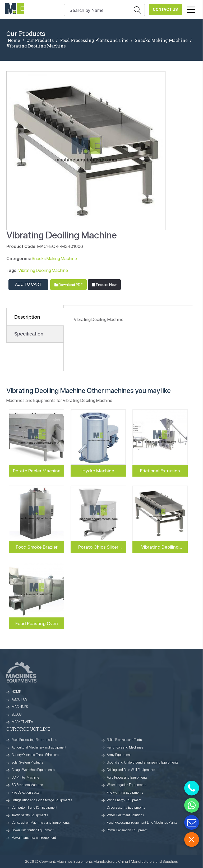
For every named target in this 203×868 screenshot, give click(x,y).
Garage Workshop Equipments (33, 770)
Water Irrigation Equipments (126, 785)
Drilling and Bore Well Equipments (131, 770)
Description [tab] (27, 317)
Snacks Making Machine (161, 40)
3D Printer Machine (25, 777)
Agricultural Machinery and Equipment (39, 747)
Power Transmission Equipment (34, 838)
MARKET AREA (22, 722)
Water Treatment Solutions (125, 815)
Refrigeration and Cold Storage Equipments (42, 800)
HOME (16, 692)
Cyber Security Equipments (126, 807)
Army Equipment (119, 755)
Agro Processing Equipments (127, 777)
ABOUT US (19, 699)
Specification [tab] (29, 334)
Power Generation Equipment (127, 830)
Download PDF (68, 285)
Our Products (40, 40)
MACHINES (20, 707)
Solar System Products (27, 762)
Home (14, 40)
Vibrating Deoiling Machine (43, 270)
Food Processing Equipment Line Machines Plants (142, 823)
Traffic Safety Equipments (30, 815)
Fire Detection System (27, 792)
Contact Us (165, 9)
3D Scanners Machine (27, 785)
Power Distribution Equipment (33, 830)
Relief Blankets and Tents (124, 740)
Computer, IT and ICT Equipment (34, 807)
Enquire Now (104, 285)
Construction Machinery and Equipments (41, 823)
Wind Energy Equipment (124, 800)
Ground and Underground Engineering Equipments (143, 762)
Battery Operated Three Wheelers (35, 755)
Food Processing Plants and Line (94, 40)
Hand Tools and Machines (125, 747)
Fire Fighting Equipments (125, 792)
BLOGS (17, 714)
